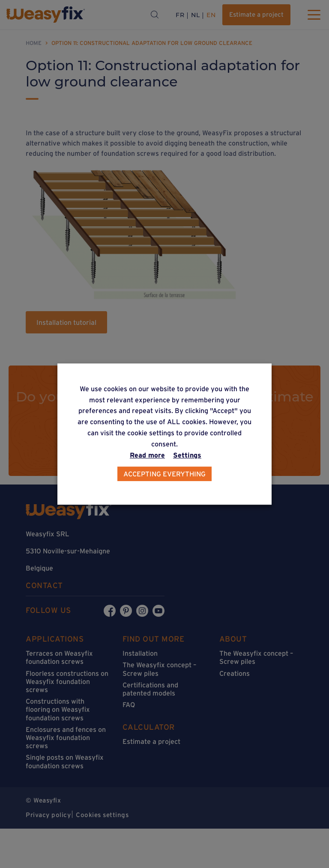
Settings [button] (187, 455)
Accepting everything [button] (164, 474)
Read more (147, 455)
